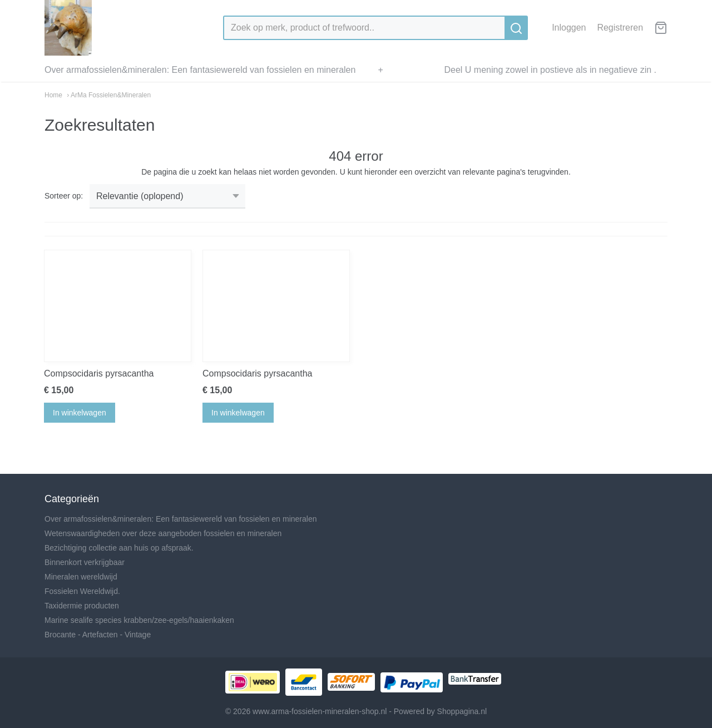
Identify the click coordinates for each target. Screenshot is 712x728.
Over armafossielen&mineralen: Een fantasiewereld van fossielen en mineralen (200, 70)
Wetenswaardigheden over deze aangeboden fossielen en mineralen (163, 533)
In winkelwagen (80, 413)
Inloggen (569, 28)
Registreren (620, 28)
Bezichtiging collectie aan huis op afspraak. (119, 548)
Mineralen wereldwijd (81, 577)
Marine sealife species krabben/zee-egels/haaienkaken (139, 620)
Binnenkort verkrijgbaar (85, 562)
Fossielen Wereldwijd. (82, 591)
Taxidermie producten (82, 606)
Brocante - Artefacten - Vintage (98, 635)
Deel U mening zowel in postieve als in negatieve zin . (550, 70)
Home (53, 95)
